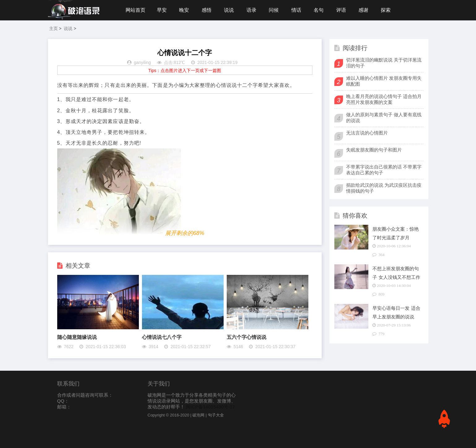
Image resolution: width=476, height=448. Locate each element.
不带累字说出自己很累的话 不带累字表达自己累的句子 (384, 170)
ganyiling (142, 62)
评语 (341, 10)
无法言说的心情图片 (367, 133)
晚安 (184, 10)
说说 (229, 10)
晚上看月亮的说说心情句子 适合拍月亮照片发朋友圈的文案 (384, 99)
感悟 (207, 10)
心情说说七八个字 (162, 337)
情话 (296, 10)
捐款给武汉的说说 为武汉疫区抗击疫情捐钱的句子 (384, 188)
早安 (162, 10)
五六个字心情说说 (247, 337)
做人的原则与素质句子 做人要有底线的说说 (384, 117)
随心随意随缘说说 (77, 337)
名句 (319, 10)
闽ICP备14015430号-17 (210, 407)
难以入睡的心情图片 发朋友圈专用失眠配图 (384, 81)
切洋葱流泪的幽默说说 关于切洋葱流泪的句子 (384, 63)
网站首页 (135, 10)
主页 (54, 28)
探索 (386, 10)
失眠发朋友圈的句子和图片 (374, 150)
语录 (251, 10)
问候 (274, 10)
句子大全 (216, 415)
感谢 (363, 10)
